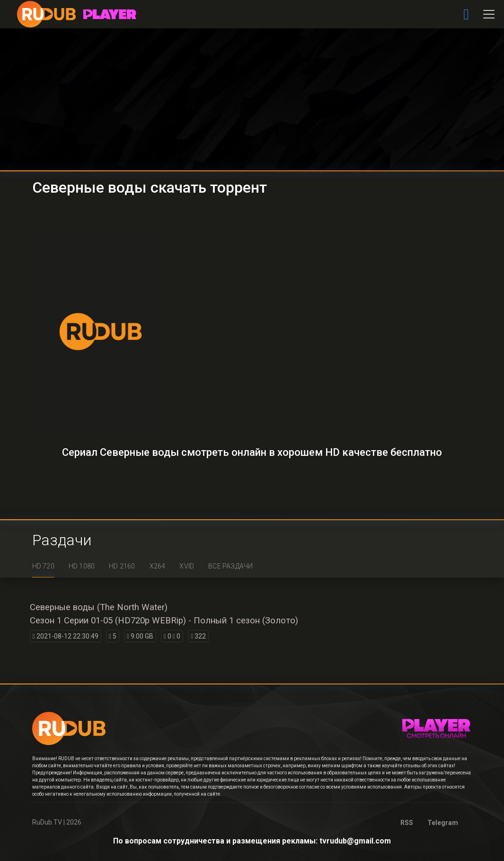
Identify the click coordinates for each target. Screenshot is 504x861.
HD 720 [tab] (43, 566)
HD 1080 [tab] (82, 566)
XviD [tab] (187, 566)
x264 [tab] (158, 566)
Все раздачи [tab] (230, 566)
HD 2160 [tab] (122, 566)
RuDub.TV (47, 822)
